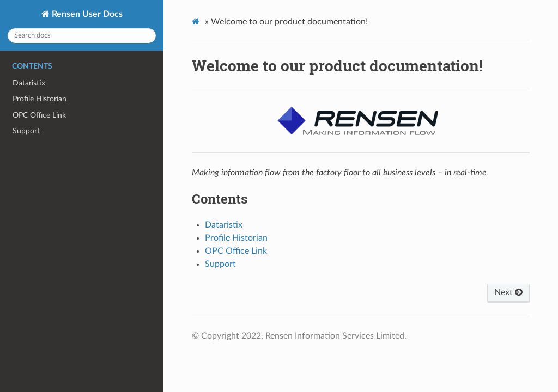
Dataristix (29, 83)
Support (26, 131)
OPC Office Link (39, 115)
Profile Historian (40, 99)
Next (508, 292)
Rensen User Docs (86, 14)
